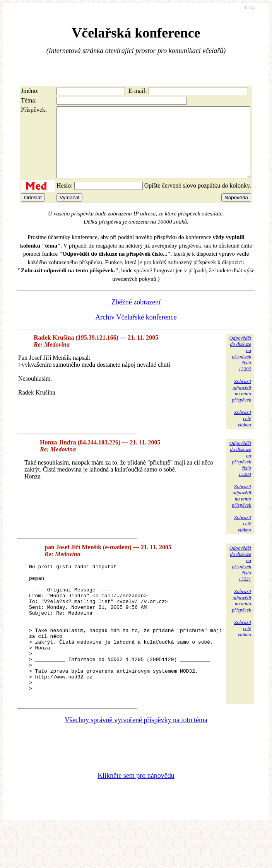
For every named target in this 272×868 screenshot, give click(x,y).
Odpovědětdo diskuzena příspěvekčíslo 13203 (240, 472)
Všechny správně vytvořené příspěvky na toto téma (136, 760)
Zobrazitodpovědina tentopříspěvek (241, 404)
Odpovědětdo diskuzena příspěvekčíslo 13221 (240, 577)
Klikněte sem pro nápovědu (136, 816)
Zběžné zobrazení (136, 316)
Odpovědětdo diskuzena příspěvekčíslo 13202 (240, 367)
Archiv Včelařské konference (136, 331)
